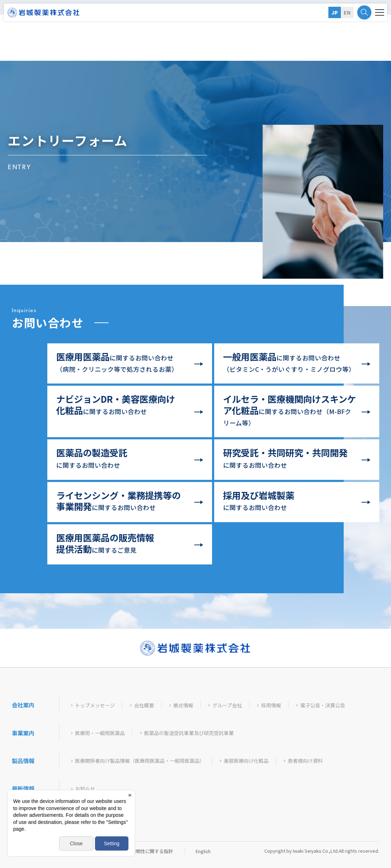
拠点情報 (183, 705)
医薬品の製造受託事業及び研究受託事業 (189, 733)
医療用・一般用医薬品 (100, 733)
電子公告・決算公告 (323, 705)
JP (335, 12)
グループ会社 (227, 705)
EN (347, 12)
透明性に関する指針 (152, 851)
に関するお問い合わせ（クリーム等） (290, 410)
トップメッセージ (95, 705)
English (203, 851)
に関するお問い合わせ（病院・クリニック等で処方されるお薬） (117, 362)
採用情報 (271, 705)
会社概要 (144, 705)
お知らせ (85, 789)
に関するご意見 (105, 543)
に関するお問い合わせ (116, 404)
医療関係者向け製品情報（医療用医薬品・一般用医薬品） (140, 761)
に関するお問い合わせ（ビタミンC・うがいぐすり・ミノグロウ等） (289, 362)
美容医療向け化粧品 (246, 761)
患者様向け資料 (305, 761)
